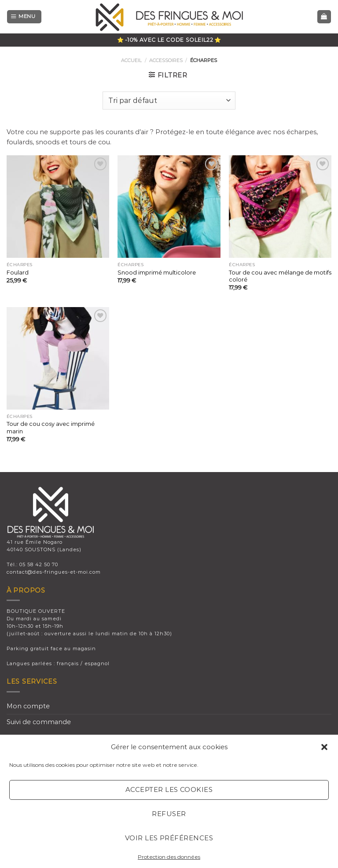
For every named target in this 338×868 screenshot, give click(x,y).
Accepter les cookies (169, 789)
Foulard (18, 272)
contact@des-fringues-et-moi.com (54, 572)
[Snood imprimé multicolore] (169, 207)
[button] (324, 747)
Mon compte (28, 706)
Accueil (131, 60)
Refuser (169, 814)
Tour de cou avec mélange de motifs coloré (280, 276)
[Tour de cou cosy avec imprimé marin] (58, 358)
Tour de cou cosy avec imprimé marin (51, 427)
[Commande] (169, 100)
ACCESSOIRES (166, 60)
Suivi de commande (39, 722)
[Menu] (24, 17)
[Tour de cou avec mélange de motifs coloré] (280, 207)
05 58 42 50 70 (39, 564)
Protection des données (169, 857)
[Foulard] (58, 207)
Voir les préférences (169, 838)
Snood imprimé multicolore (157, 272)
